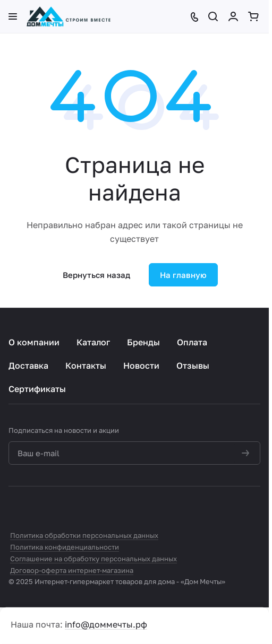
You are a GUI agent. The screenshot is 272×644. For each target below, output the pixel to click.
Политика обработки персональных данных (84, 535)
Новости (141, 365)
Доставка (28, 365)
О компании (34, 342)
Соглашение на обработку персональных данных (93, 559)
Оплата (192, 342)
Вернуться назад (96, 275)
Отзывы (193, 365)
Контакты (86, 365)
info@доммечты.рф (106, 624)
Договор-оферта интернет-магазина (72, 570)
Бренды (143, 342)
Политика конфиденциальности (65, 547)
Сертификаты (37, 389)
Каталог (93, 342)
